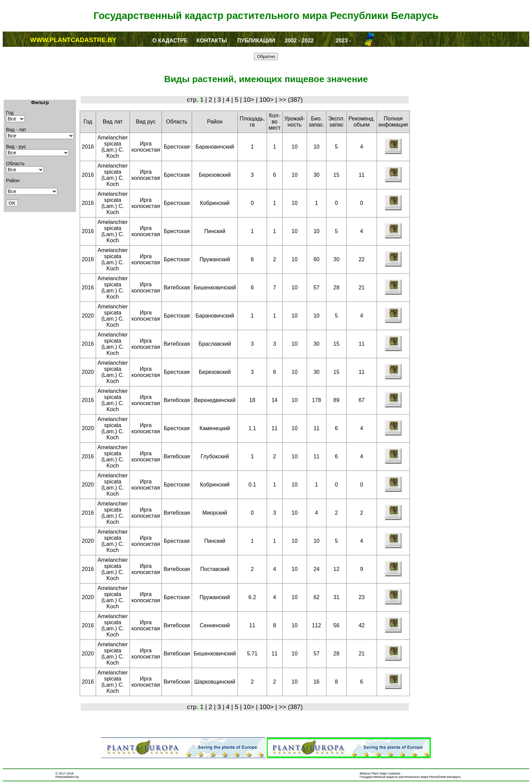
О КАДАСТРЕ (170, 41)
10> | (252, 100)
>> (283, 100)
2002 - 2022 (299, 41)
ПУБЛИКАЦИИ (256, 41)
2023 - (343, 41)
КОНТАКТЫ (212, 41)
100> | (269, 100)
